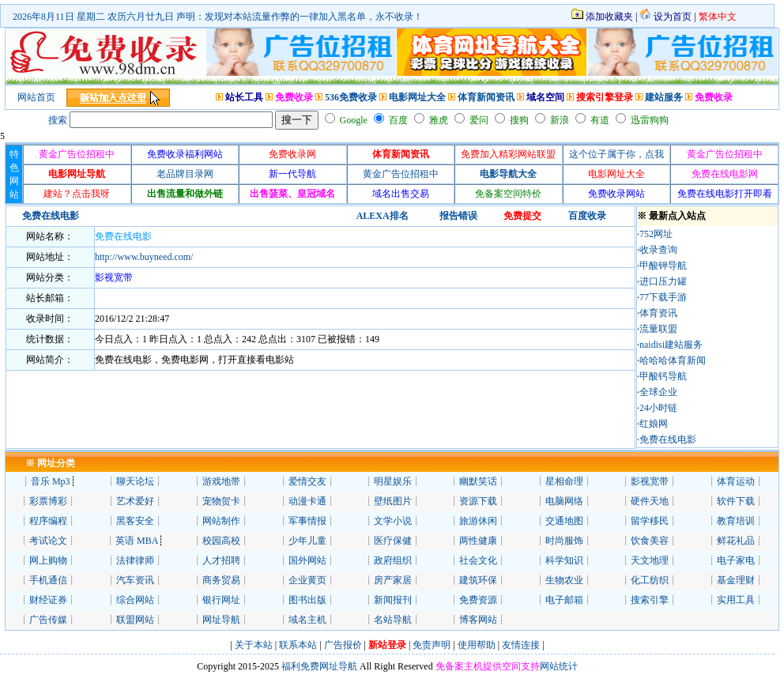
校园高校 (221, 541)
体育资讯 (658, 313)
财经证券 (48, 600)
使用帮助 (477, 645)
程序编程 (48, 521)
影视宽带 (650, 481)
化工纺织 (650, 580)
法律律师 (135, 560)
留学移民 (650, 521)
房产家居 (393, 580)
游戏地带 (221, 481)
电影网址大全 (417, 97)
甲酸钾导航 (663, 266)
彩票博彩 (48, 501)
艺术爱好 (135, 501)
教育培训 (736, 521)
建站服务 (664, 97)
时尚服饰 (564, 541)
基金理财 (736, 580)
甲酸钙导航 (663, 376)
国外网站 (307, 560)
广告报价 (342, 645)
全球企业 (658, 392)
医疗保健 (393, 541)
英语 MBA (137, 541)
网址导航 (221, 620)
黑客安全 (135, 521)
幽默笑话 (478, 481)
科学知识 (564, 560)
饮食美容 (650, 541)
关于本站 (254, 645)
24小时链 (658, 408)
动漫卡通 (307, 501)
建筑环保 (478, 580)
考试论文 (48, 541)
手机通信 (48, 580)
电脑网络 (564, 501)
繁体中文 (718, 17)
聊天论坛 (135, 481)
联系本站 (298, 645)
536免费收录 (351, 97)
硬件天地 (650, 501)
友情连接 (521, 645)
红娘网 (654, 424)
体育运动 (736, 481)
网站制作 (221, 521)
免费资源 (478, 600)
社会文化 (478, 560)
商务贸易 (221, 580)
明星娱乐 (393, 481)
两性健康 (478, 541)
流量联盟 (658, 329)
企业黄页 (307, 580)
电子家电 (736, 560)
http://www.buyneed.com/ (144, 257)
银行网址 (221, 600)
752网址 (656, 234)
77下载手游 (663, 297)
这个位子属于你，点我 (616, 154)
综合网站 (135, 600)
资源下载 (478, 501)
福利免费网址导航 (318, 666)
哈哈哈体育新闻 (673, 360)
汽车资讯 (135, 580)
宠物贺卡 (221, 501)
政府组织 (393, 560)
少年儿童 (307, 541)
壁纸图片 (393, 501)
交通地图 (564, 521)
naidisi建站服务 (671, 345)
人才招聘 (221, 560)
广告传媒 (48, 620)
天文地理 (650, 560)
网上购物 (48, 560)
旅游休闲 (478, 521)
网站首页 (36, 97)
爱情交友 (307, 481)
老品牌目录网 (185, 174)
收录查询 (658, 250)
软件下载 (736, 501)
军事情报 (307, 521)
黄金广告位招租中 (401, 174)
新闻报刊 (393, 600)
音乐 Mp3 (51, 481)
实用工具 (736, 600)
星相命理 (564, 481)
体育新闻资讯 (486, 97)
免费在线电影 (123, 236)
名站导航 (393, 620)
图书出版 (307, 600)
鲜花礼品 (736, 541)
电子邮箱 (564, 600)
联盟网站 (135, 620)
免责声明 (432, 645)
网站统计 (559, 666)
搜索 (58, 120)
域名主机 (307, 620)
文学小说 (393, 521)
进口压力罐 (663, 281)
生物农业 (564, 580)
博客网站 (478, 620)
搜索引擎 (650, 600)
